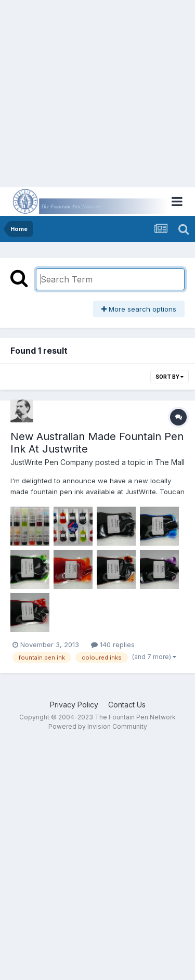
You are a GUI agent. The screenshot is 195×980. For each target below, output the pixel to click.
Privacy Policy (74, 705)
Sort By (170, 377)
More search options (139, 309)
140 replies (113, 644)
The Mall (170, 462)
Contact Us (127, 705)
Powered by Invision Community (98, 726)
